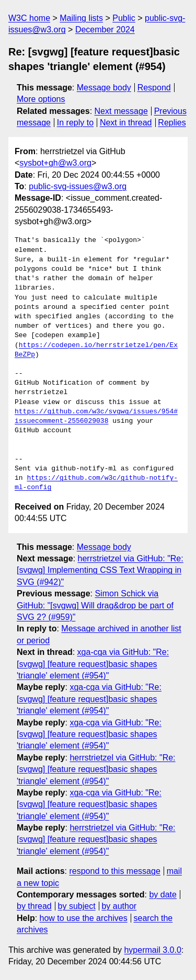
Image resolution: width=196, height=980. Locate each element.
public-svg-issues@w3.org (78, 186)
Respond (154, 88)
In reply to (75, 123)
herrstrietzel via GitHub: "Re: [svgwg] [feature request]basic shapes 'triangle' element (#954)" (96, 769)
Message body (104, 88)
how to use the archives (84, 918)
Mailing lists (81, 18)
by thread (34, 906)
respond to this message (114, 871)
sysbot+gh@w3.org (55, 163)
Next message (121, 111)
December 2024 (105, 30)
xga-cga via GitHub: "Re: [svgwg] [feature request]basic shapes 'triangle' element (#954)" (93, 664)
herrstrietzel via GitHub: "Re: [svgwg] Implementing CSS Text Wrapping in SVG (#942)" (100, 570)
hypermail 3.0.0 (152, 950)
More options (41, 99)
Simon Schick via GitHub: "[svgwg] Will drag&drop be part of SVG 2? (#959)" (95, 605)
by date (163, 895)
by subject (77, 906)
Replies (172, 123)
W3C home (29, 18)
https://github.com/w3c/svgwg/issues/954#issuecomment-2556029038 (96, 417)
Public (124, 18)
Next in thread (126, 123)
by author (119, 906)
